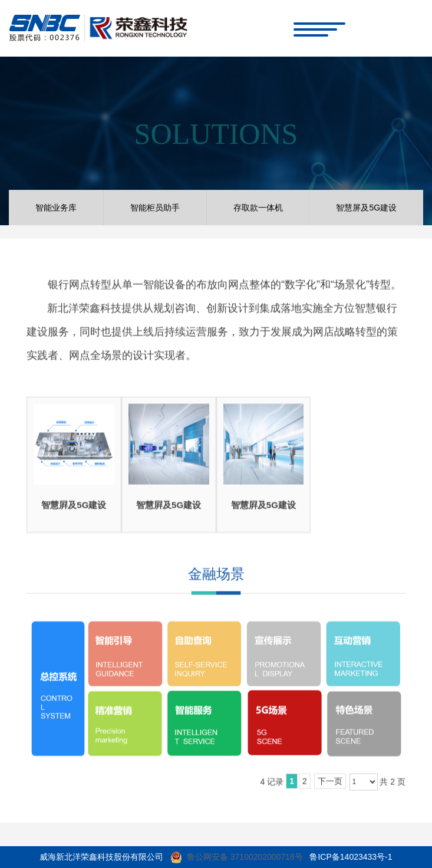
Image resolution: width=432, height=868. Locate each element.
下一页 (330, 784)
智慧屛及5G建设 (74, 507)
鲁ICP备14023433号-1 (351, 857)
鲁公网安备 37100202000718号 (245, 857)
